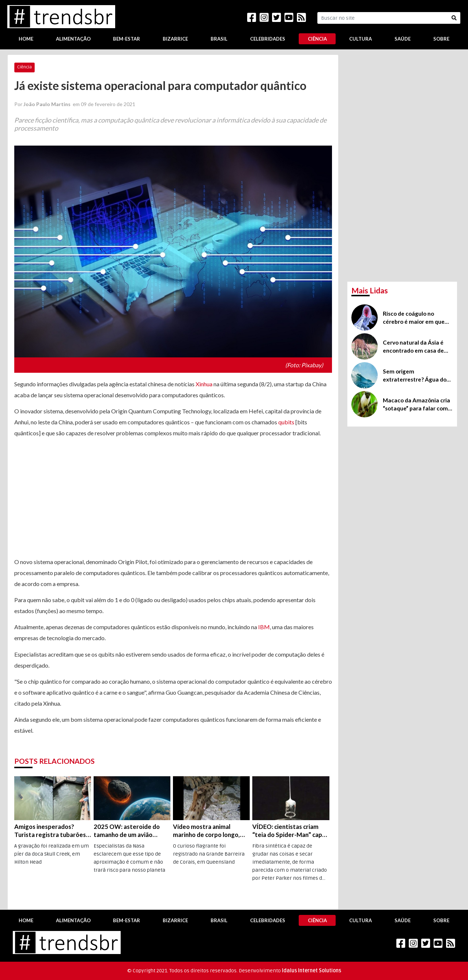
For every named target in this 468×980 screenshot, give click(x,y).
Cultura (361, 39)
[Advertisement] (173, 497)
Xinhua (204, 384)
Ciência (317, 39)
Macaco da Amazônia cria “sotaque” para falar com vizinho (416, 405)
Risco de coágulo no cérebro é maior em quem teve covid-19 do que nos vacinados (416, 318)
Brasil (219, 39)
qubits (286, 422)
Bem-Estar (127, 39)
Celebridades (268, 39)
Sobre (441, 39)
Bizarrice (175, 39)
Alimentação (73, 39)
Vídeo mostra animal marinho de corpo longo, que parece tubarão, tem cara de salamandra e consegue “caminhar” (208, 831)
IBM (264, 627)
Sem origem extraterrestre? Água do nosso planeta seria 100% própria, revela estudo (416, 376)
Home (26, 39)
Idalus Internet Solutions (312, 971)
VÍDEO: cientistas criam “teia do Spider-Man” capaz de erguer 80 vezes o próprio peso (290, 831)
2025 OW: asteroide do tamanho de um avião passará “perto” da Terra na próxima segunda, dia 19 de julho (131, 831)
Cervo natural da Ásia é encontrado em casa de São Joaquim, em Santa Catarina (413, 347)
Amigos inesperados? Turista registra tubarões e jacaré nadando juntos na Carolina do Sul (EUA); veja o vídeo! (52, 831)
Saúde (403, 39)
